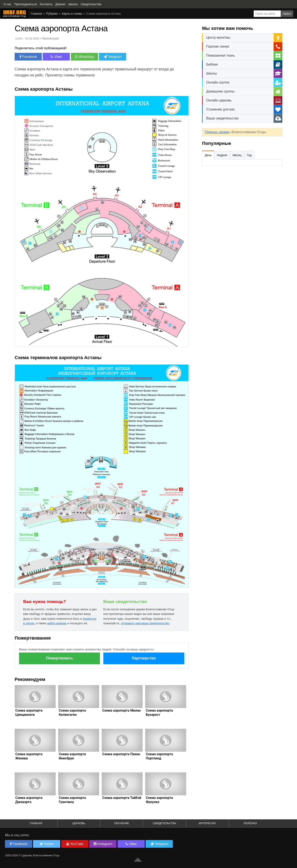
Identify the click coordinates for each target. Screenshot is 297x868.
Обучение (122, 823)
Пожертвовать (59, 658)
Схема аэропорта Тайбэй (122, 798)
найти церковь (57, 623)
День (208, 155)
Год (249, 155)
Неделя (222, 155)
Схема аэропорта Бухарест (159, 713)
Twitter (47, 844)
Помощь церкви (217, 132)
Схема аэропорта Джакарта (29, 800)
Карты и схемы (72, 14)
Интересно (207, 823)
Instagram (103, 844)
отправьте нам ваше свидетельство (145, 623)
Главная (36, 14)
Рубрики (52, 14)
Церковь (79, 823)
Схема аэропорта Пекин (121, 754)
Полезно (250, 823)
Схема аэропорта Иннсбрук (72, 756)
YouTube (75, 844)
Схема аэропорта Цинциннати (29, 713)
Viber (56, 57)
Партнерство (144, 658)
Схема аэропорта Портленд (159, 756)
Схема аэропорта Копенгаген (72, 713)
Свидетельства (164, 823)
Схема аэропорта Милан (122, 710)
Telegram (113, 57)
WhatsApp (84, 57)
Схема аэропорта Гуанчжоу (72, 800)
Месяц (237, 155)
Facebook (28, 57)
